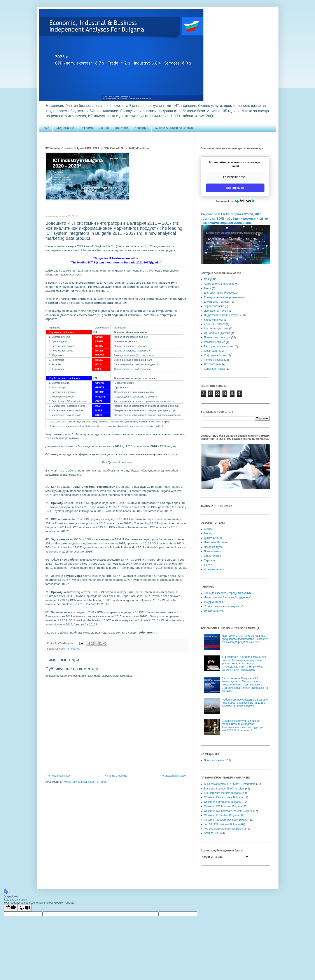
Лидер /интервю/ (214, 602)
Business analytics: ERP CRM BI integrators (230, 784)
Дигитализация (213, 538)
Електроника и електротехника (223, 297)
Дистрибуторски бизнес (218, 293)
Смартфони (211, 351)
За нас (104, 128)
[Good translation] (11, 908)
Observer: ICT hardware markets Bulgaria (228, 811)
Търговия (210, 560)
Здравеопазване (214, 306)
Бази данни (211, 833)
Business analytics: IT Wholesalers (224, 789)
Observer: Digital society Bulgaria (223, 797)
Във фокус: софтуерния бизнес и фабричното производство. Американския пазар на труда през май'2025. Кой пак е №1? (243, 726)
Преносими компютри (217, 337)
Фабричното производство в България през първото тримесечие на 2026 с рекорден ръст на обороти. (245, 703)
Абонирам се (235, 188)
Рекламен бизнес (215, 342)
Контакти (122, 128)
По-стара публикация (174, 776)
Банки (208, 288)
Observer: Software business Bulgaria (226, 820)
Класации (141, 128)
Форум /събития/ (214, 611)
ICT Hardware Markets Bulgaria (222, 793)
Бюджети (210, 533)
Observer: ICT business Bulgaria (223, 806)
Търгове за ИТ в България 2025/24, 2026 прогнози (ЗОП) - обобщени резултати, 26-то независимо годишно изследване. (234, 218)
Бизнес (208, 529)
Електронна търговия (217, 302)
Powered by (235, 201)
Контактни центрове (216, 328)
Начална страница (116, 776)
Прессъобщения (214, 760)
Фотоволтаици (213, 364)
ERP (207, 279)
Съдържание (65, 128)
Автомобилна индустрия (219, 284)
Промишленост (213, 551)
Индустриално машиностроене (223, 315)
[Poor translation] (25, 908)
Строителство (213, 556)
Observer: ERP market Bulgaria (222, 802)
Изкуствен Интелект (216, 311)
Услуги (208, 565)
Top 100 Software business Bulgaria (225, 829)
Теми (46, 128)
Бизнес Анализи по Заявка (174, 128)
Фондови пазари (214, 569)
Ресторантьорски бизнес (219, 346)
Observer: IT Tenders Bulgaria (222, 815)
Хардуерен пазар (215, 369)
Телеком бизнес (214, 360)
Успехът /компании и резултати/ (223, 606)
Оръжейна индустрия (217, 333)
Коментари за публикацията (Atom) (85, 782)
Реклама (87, 128)
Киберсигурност (214, 320)
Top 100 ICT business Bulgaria (222, 824)
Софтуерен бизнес (216, 355)
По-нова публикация (59, 776)
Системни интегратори (68, 649)
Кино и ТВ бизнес (215, 324)
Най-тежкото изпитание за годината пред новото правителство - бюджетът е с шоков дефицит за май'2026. (245, 639)
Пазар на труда (213, 547)
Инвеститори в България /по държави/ (227, 597)
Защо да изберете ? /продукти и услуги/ (228, 593)
